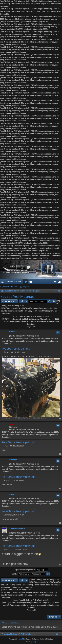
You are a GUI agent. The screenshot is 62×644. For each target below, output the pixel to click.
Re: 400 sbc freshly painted (18, 442)
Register (26, 287)
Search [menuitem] (60, 291)
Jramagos (13, 460)
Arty (35, 642)
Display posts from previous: (31, 570)
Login (16, 287)
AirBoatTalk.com (14, 282)
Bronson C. (13, 332)
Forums (26, 282)
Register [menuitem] (60, 282)
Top (60, 419)
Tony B (12, 424)
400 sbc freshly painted (18, 297)
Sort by (21, 574)
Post (8, 301)
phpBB (22, 639)
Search (6, 287)
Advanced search (54, 301)
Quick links (3, 282)
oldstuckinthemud (17, 529)
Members (31, 282)
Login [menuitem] (55, 282)
